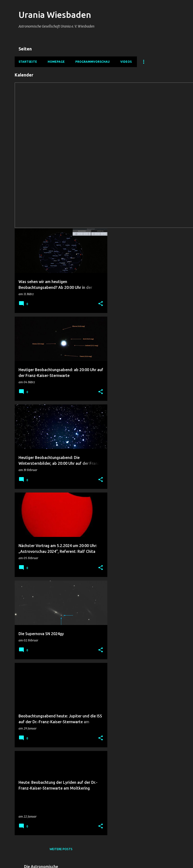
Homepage (56, 62)
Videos (126, 62)
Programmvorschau (93, 62)
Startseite (28, 62)
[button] (101, 304)
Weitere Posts (61, 849)
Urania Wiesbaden (55, 15)
